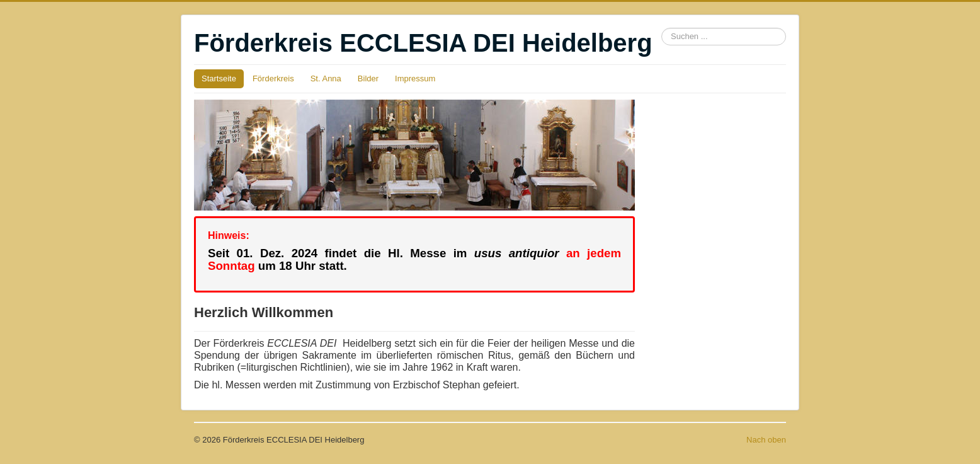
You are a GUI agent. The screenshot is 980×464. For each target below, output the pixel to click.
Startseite (219, 78)
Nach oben (766, 440)
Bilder (368, 78)
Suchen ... (662, 28)
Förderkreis (273, 78)
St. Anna (326, 78)
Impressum (415, 78)
